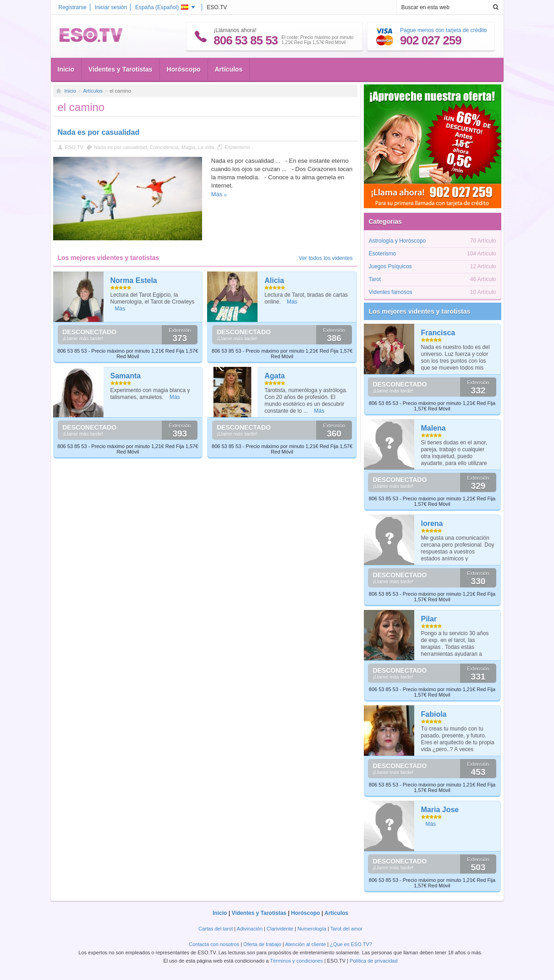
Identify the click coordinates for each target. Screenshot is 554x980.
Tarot (375, 279)
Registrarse (73, 7)
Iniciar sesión (111, 7)
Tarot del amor (346, 929)
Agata (274, 376)
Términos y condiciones (296, 961)
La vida (206, 147)
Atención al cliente (305, 944)
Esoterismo (237, 147)
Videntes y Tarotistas (121, 69)
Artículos (229, 69)
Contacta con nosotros (214, 944)
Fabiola (434, 714)
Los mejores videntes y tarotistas (420, 311)
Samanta (126, 376)
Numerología (312, 929)
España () (162, 7)
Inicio (66, 69)
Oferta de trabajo (262, 944)
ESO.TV (74, 147)
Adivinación (250, 929)
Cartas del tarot (216, 929)
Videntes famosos (391, 292)
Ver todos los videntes (326, 258)
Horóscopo (184, 69)
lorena (432, 523)
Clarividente (280, 929)
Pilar (429, 619)
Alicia (274, 280)
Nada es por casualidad (99, 132)
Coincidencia (164, 147)
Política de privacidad (374, 961)
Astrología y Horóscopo (398, 241)
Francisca (438, 333)
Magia (188, 147)
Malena (433, 428)
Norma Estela (134, 280)
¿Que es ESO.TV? (351, 944)
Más (217, 194)
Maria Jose (440, 810)
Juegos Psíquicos (390, 266)
